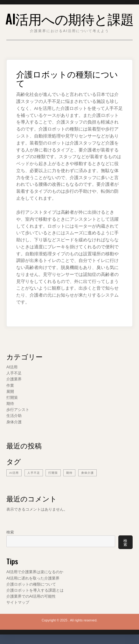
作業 (10, 386)
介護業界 (14, 379)
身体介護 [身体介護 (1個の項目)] (87, 473)
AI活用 (12, 367)
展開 (10, 392)
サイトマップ (18, 602)
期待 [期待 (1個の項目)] (69, 473)
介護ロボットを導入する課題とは (35, 590)
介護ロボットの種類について (31, 584)
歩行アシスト (18, 410)
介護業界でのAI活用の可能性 (31, 596)
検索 (10, 532)
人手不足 (14, 373)
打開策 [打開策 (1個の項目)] (53, 473)
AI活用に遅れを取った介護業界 (33, 578)
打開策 (12, 398)
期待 (10, 404)
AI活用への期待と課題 (69, 18)
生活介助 (14, 416)
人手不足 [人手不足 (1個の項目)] (34, 473)
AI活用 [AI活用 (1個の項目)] (14, 473)
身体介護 (14, 422)
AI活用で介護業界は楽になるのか (35, 572)
